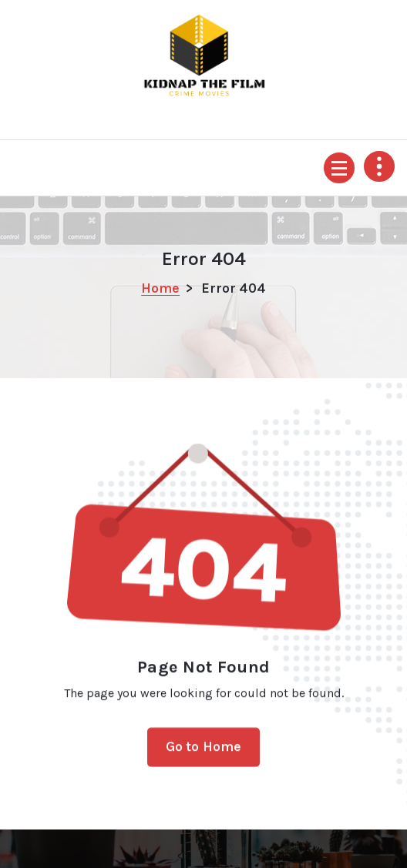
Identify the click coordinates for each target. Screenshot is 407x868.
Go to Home (204, 754)
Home (160, 288)
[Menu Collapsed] (339, 168)
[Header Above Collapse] (379, 166)
